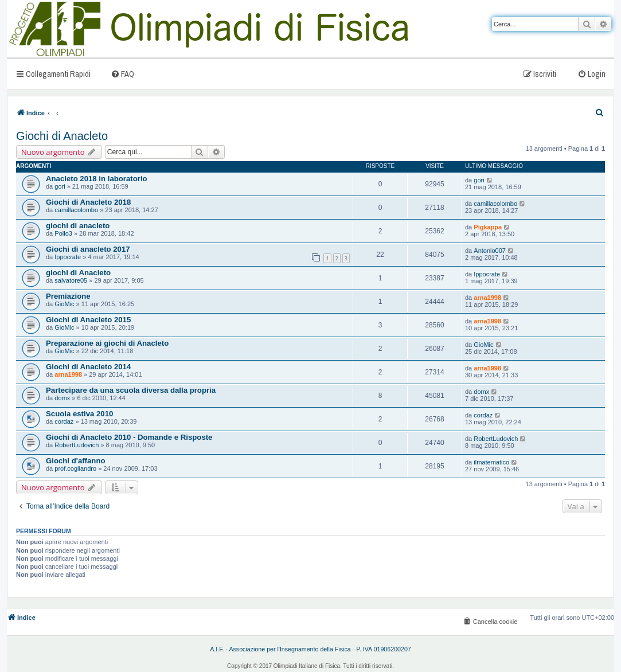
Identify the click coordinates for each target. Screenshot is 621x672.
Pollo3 (63, 233)
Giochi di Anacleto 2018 (88, 202)
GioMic (64, 304)
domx (62, 398)
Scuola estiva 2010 (79, 414)
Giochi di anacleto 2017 (88, 249)
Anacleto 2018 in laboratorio (97, 179)
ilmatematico (491, 462)
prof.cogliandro (75, 468)
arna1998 (487, 298)
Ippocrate (68, 257)
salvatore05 (71, 280)
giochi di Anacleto (78, 273)
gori (60, 186)
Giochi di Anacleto (62, 136)
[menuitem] (122, 74)
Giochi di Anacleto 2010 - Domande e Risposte (129, 437)
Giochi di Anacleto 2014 (88, 367)
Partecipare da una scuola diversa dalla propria (131, 390)
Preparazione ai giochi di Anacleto (107, 343)
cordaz (64, 421)
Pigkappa (488, 227)
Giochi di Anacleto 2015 (88, 320)
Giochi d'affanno (76, 461)
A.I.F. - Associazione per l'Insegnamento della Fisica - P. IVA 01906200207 (310, 649)
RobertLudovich (77, 445)
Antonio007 (490, 251)
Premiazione (68, 296)
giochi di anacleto (78, 226)
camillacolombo (76, 210)
